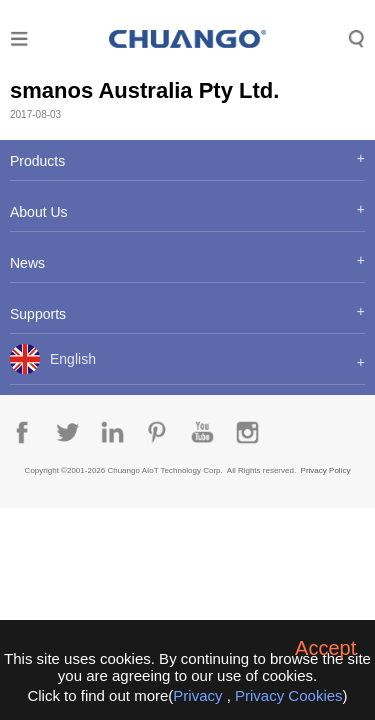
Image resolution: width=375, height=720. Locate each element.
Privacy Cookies (289, 695)
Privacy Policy (326, 470)
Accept (325, 648)
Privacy (197, 695)
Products (37, 161)
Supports (38, 314)
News (27, 263)
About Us (39, 212)
